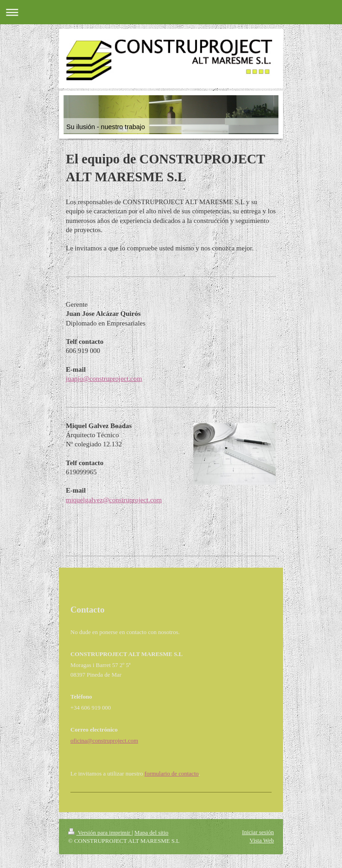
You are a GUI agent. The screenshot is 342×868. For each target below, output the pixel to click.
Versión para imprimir (100, 833)
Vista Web (262, 840)
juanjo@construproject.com (104, 379)
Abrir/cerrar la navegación (171, 12)
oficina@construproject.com (104, 741)
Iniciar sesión (258, 832)
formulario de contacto (171, 773)
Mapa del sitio (151, 833)
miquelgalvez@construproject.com (114, 500)
